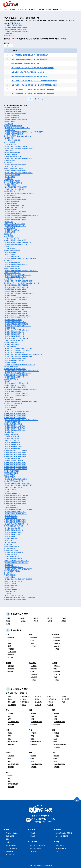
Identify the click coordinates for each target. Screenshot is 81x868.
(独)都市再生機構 (9, 177)
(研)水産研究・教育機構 (11, 436)
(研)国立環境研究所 (10, 144)
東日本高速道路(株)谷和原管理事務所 (16, 469)
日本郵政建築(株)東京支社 (12, 571)
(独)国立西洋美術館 (10, 408)
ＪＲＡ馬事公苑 (9, 301)
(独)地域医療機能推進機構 (12, 459)
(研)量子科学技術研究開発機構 (13, 134)
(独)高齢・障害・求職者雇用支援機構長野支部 (18, 485)
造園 (10, 646)
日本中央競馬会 (9, 150)
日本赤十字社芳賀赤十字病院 (13, 559)
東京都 (8, 621)
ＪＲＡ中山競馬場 (9, 142)
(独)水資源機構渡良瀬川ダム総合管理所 (16, 244)
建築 (31, 634)
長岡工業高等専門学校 (11, 585)
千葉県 (63, 618)
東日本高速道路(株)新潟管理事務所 (15, 463)
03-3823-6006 (43, 820)
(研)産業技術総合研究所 (11, 116)
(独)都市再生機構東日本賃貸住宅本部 (16, 27)
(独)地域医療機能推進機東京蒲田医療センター (18, 285)
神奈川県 (23, 621)
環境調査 (34, 677)
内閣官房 (38, 696)
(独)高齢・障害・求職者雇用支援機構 (16, 146)
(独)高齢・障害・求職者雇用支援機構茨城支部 (18, 281)
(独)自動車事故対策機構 (11, 438)
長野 (8, 772)
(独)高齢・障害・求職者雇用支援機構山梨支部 (18, 173)
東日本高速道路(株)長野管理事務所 (15, 497)
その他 (8, 624)
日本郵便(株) (8, 573)
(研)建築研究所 (9, 179)
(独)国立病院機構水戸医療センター (15, 322)
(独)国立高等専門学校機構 (12, 448)
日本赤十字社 (8, 260)
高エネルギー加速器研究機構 (13, 126)
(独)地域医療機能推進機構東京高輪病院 (16, 324)
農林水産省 (12, 702)
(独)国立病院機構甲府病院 (12, 263)
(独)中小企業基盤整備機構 (12, 528)
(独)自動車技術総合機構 (11, 267)
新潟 (31, 752)
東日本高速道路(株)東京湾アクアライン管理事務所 (20, 597)
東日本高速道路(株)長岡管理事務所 (15, 520)
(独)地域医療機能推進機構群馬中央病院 (16, 314)
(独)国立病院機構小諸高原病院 (13, 530)
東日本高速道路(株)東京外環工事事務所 (16, 495)
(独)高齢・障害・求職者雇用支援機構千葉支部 (18, 158)
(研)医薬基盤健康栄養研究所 (13, 214)
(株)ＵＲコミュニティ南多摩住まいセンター (18, 395)
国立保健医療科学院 (10, 195)
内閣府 (51, 696)
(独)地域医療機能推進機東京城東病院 (16, 291)
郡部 (10, 719)
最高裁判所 (25, 696)
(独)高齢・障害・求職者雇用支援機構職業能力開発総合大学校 (23, 354)
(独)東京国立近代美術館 (11, 344)
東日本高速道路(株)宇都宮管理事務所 (16, 467)
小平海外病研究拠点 (10, 506)
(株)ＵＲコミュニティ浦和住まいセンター (17, 318)
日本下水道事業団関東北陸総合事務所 (16, 29)
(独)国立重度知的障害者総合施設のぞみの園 (18, 308)
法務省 (10, 699)
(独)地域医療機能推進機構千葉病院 (15, 220)
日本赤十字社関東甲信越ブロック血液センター (18, 136)
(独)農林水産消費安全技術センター (15, 277)
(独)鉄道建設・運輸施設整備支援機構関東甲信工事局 (20, 401)
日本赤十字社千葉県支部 (12, 440)
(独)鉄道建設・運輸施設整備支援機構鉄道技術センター (21, 216)
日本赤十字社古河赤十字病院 (13, 581)
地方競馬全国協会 (9, 577)
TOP (77, 800)
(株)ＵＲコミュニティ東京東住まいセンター (18, 326)
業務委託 (32, 663)
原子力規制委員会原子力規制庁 (14, 526)
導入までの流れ (11, 845)
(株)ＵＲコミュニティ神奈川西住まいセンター (18, 348)
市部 (10, 716)
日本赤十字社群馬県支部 (12, 471)
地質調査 (34, 674)
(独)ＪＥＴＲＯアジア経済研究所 (14, 352)
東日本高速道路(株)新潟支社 (13, 156)
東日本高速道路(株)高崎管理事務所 (15, 504)
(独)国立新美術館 (9, 328)
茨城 (8, 710)
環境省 (51, 702)
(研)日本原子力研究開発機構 (13, 25)
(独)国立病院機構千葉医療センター (15, 336)
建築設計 (34, 669)
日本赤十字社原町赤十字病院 (13, 424)
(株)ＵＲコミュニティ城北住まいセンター (17, 350)
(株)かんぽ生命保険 (10, 542)
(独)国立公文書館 (9, 254)
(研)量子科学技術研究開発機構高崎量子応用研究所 (20, 365)
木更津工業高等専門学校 (12, 238)
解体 (33, 643)
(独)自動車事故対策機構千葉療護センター (17, 524)
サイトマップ (60, 851)
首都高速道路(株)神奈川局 (12, 269)
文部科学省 (52, 699)
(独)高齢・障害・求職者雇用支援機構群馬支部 (18, 293)
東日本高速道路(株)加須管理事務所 (15, 369)
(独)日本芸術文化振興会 (11, 230)
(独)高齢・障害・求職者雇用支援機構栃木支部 (18, 148)
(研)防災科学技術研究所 (11, 107)
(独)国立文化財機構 (10, 583)
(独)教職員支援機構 (10, 363)
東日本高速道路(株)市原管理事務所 (15, 499)
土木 (8, 634)
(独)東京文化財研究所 (11, 489)
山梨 (54, 752)
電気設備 (55, 634)
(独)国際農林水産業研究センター (14, 309)
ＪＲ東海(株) (8, 593)
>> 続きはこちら (9, 35)
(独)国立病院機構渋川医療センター (15, 512)
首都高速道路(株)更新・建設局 (13, 169)
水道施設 (11, 649)
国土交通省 (39, 702)
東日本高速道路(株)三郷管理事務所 (15, 455)
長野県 (63, 621)
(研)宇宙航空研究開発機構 (12, 140)
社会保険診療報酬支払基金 (12, 250)
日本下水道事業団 (9, 548)
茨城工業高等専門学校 (11, 367)
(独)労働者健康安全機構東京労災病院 (16, 312)
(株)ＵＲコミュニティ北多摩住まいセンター (18, 275)
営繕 (33, 640)
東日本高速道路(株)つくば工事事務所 (16, 450)
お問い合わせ (34, 851)
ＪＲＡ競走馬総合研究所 (12, 256)
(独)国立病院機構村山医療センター (15, 377)
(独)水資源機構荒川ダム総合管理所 (15, 211)
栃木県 (22, 618)
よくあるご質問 (11, 854)
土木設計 (34, 666)
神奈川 (8, 752)
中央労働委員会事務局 (11, 508)
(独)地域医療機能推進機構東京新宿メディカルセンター (21, 271)
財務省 (37, 699)
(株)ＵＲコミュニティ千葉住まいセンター (17, 383)
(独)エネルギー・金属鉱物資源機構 (15, 218)
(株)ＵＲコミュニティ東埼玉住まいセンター (18, 393)
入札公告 (32, 833)
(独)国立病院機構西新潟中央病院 (14, 332)
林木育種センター (9, 246)
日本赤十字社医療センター (12, 273)
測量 (33, 671)
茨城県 (8, 618)
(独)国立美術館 (9, 565)
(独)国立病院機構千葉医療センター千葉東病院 (18, 510)
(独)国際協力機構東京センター (13, 493)
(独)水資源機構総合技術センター (14, 205)
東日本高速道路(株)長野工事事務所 (15, 522)
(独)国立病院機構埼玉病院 (12, 444)
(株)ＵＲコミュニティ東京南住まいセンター (18, 338)
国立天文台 (7, 410)
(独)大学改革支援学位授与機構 (13, 461)
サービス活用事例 (11, 848)
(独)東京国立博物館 (10, 295)
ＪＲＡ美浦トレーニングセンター (14, 279)
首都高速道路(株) (9, 160)
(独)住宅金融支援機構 (11, 518)
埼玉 (8, 730)
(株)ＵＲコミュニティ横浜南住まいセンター (18, 412)
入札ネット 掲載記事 (62, 836)
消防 (56, 669)
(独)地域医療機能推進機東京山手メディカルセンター (20, 258)
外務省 (24, 699)
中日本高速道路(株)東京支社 (13, 111)
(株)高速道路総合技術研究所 (13, 399)
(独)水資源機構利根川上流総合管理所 (16, 299)
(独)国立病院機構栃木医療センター (15, 358)
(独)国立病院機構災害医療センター (15, 334)
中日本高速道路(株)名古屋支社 (13, 340)
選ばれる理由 (10, 836)
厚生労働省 (66, 699)
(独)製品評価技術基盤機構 (12, 175)
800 (47, 99)
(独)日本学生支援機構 (11, 203)
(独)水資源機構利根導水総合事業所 (15, 171)
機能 (7, 839)
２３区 (57, 736)
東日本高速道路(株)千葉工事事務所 (15, 240)
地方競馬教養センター (11, 550)
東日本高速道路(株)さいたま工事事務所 (16, 375)
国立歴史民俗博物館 (10, 346)
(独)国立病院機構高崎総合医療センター (16, 430)
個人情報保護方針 (61, 848)
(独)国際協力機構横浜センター (13, 589)
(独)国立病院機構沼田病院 (12, 534)
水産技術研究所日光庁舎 (12, 546)
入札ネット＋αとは (12, 833)
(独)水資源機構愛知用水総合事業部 (15, 289)
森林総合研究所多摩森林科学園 (14, 481)
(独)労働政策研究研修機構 (12, 422)
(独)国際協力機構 (9, 232)
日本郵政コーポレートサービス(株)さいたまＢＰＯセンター (22, 283)
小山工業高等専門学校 (11, 379)
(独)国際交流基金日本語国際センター (16, 514)
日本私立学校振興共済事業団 (13, 183)
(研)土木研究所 (9, 124)
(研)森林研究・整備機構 (11, 201)
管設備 (8, 663)
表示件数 (7, 43)
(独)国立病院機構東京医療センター (15, 226)
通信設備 (57, 640)
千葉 (31, 730)
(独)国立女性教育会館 (11, 406)
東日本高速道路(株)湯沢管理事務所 (15, 418)
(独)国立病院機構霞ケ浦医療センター (16, 265)
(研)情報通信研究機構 (11, 209)
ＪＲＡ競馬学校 (9, 236)
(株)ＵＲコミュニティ (11, 167)
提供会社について (61, 845)
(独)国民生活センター (11, 516)
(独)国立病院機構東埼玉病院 (13, 532)
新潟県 (36, 621)
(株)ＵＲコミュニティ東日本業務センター (17, 128)
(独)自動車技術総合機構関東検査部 (15, 199)
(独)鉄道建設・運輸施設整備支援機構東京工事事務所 (20, 389)
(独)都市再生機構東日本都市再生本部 (16, 120)
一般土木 (11, 638)
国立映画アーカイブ (10, 491)
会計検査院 (12, 705)
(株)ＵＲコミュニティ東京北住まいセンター (18, 297)
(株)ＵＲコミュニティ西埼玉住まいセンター (18, 373)
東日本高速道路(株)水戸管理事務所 (15, 457)
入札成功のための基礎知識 (64, 833)
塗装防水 (57, 671)
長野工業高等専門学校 (11, 538)
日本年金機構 (8, 33)
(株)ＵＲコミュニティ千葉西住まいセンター (18, 330)
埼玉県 (50, 618)
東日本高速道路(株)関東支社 (13, 109)
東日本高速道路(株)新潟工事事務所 (15, 414)
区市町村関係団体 (60, 744)
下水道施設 (12, 652)
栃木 (31, 710)
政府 (63, 702)
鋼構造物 (11, 654)
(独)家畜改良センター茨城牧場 (13, 553)
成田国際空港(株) (9, 122)
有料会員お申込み (35, 848)
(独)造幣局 (7, 381)
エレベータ (58, 646)
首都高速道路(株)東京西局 (12, 152)
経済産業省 (25, 702)
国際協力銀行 (8, 234)
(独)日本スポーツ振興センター (13, 207)
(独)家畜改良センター (11, 555)
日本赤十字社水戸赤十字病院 (13, 403)
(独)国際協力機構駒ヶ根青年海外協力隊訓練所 (18, 569)
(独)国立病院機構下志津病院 (13, 320)
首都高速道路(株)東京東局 (12, 181)
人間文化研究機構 (9, 477)
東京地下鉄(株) (9, 397)
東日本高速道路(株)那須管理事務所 (15, 599)
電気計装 (57, 643)
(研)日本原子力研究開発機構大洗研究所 (16, 31)
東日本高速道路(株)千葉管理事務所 (15, 501)
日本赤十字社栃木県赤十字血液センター (16, 561)
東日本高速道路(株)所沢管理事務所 (15, 465)
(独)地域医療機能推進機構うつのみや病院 (17, 483)
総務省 (64, 696)
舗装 (10, 643)
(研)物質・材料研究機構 (11, 118)
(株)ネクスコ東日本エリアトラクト (15, 595)
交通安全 (57, 674)
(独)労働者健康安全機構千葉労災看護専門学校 (18, 579)
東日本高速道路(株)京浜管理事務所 (15, 452)
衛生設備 (11, 669)
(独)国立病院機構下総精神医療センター (16, 428)
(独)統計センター (9, 540)
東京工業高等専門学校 (11, 473)
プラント (57, 666)
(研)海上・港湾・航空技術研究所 (14, 189)
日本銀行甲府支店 (9, 591)
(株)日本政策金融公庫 (11, 154)
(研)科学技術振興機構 (11, 185)
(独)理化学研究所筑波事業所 (13, 197)
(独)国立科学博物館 (10, 252)
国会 (10, 696)
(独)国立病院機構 (9, 536)
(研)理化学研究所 (9, 130)
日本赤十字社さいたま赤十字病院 (14, 224)
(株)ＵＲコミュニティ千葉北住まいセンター (18, 316)
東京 (54, 730)
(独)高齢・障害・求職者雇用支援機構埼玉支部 (18, 357)
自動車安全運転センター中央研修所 (15, 385)
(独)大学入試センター (11, 432)
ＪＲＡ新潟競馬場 (9, 248)
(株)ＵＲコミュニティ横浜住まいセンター (17, 287)
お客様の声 (9, 851)
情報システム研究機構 (11, 434)
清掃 (56, 677)
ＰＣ (10, 640)
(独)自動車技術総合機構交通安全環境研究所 (18, 242)
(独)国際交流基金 (9, 587)
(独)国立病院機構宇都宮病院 (13, 446)
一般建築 (34, 638)
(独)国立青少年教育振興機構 (13, 391)
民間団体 (38, 705)
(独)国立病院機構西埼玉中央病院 (14, 361)
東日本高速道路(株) (10, 575)
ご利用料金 (9, 842)
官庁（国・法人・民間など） (17, 693)
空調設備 (11, 666)
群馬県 (36, 618)
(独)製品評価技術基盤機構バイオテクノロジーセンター (21, 420)
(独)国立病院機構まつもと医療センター (16, 426)
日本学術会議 (8, 544)
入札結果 (32, 836)
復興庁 (24, 705)
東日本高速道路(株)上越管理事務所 (15, 416)
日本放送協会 (8, 162)
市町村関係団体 (13, 722)
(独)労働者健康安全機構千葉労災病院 (16, 303)
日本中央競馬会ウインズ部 (12, 191)
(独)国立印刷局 (9, 138)
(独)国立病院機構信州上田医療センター (16, 563)
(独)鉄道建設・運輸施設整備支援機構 (16, 479)
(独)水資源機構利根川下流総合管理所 (16, 187)
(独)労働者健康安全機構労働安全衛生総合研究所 (19, 193)
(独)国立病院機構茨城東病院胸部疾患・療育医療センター (22, 371)
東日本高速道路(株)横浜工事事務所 (15, 387)
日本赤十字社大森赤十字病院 (13, 487)
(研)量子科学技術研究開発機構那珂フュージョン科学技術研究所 (24, 132)
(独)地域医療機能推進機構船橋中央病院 (16, 305)
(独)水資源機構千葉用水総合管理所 (15, 165)
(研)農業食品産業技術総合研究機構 (15, 113)
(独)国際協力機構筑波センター (13, 567)
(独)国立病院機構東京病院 (12, 442)
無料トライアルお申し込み (38, 845)
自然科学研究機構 (9, 475)
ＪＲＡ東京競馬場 (9, 228)
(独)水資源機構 (9, 222)
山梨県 (50, 621)
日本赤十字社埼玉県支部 (12, 557)
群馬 (54, 710)
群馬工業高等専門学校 (11, 342)
